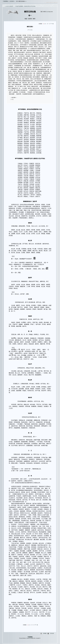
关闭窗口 (45, 633)
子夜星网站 (6, 1)
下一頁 (52, 24)
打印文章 (52, 633)
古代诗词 (12, 1)
